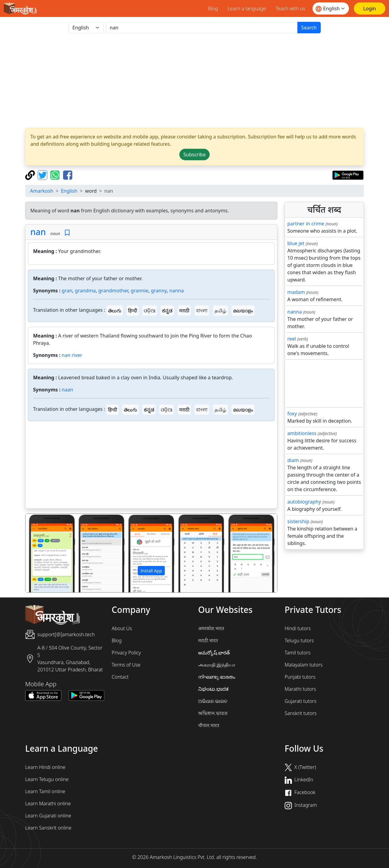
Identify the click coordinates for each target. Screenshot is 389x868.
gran (67, 291)
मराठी (184, 311)
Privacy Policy (126, 653)
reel (292, 339)
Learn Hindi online (45, 767)
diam (293, 460)
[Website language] (331, 8)
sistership (298, 521)
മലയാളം (243, 311)
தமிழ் (220, 311)
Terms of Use (126, 665)
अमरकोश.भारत (211, 628)
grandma (85, 291)
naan (67, 390)
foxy (292, 414)
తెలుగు (115, 311)
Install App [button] (151, 571)
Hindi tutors (298, 628)
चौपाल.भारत (209, 725)
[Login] (370, 8)
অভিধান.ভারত (213, 713)
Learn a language (247, 8)
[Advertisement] (151, 466)
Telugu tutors (299, 640)
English (69, 191)
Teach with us (290, 8)
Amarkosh (42, 191)
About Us (122, 628)
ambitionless (302, 433)
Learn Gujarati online (48, 816)
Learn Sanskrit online (48, 828)
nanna (177, 291)
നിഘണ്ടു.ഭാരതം (217, 677)
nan (38, 232)
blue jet (296, 243)
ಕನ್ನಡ (167, 311)
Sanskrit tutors (301, 713)
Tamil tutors (298, 653)
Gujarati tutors (301, 701)
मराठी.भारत (208, 640)
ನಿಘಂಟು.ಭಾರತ (213, 689)
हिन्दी (133, 311)
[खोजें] (202, 28)
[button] (44, 553)
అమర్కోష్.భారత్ (214, 653)
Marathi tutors (300, 689)
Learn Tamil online (45, 791)
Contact (120, 677)
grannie (140, 291)
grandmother (113, 291)
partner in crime (306, 224)
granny (159, 291)
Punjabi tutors (300, 677)
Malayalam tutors (304, 665)
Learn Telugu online (47, 779)
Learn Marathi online (48, 803)
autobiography (304, 502)
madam (296, 292)
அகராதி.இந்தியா (217, 665)
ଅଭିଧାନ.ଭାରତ (213, 701)
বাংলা (202, 311)
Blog (213, 8)
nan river (72, 355)
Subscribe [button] (194, 155)
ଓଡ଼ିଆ (150, 311)
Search (309, 28)
